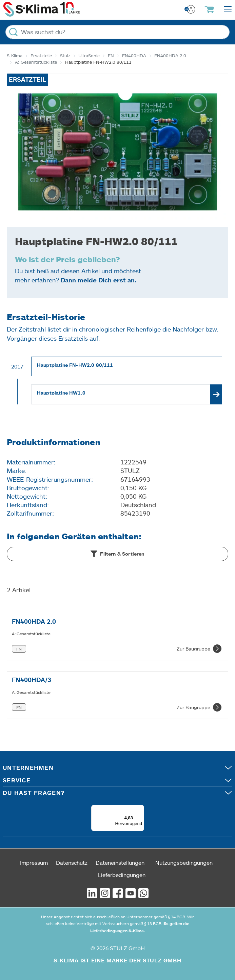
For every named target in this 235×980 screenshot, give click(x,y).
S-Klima (15, 56)
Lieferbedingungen (122, 875)
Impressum (34, 863)
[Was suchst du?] (118, 32)
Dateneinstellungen (120, 863)
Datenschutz (72, 863)
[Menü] (140, 809)
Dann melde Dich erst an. (99, 280)
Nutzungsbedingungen (184, 863)
